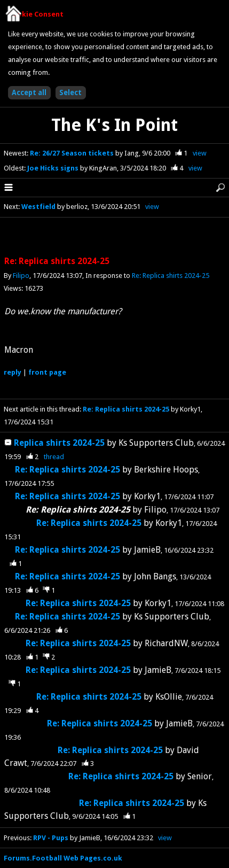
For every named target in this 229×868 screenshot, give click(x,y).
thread (54, 457)
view (200, 153)
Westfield (38, 207)
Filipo (21, 276)
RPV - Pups (51, 838)
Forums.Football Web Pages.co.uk (63, 858)
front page (47, 372)
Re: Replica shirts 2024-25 (171, 276)
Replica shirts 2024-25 (59, 443)
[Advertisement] (115, 237)
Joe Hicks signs (54, 168)
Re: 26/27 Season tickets (73, 153)
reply (13, 372)
